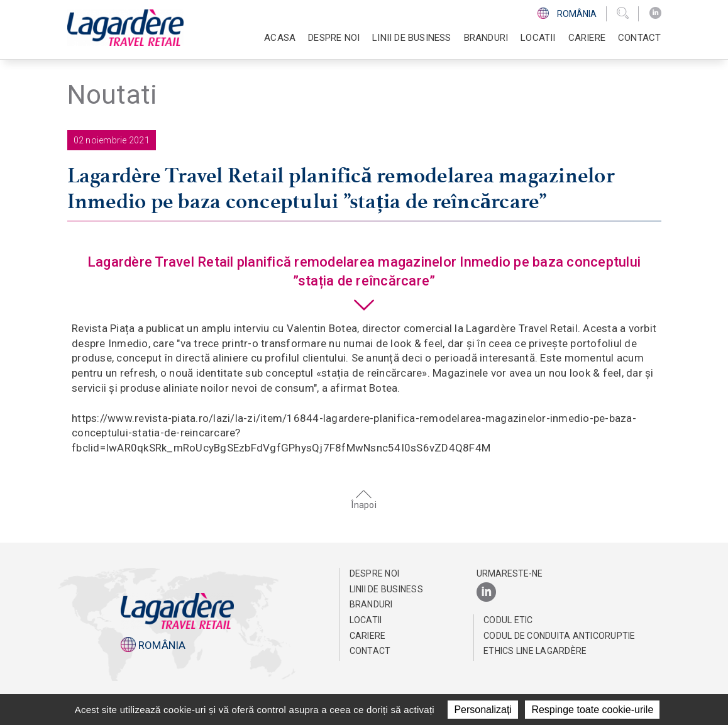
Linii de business (386, 589)
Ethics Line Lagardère (535, 651)
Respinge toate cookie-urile (592, 710)
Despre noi (375, 573)
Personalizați (483, 710)
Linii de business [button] (411, 38)
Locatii (538, 38)
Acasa (280, 38)
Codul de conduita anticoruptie (560, 636)
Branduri (486, 38)
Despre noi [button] (334, 38)
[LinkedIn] (655, 13)
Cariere (368, 636)
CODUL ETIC (508, 620)
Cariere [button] (587, 38)
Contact (639, 38)
